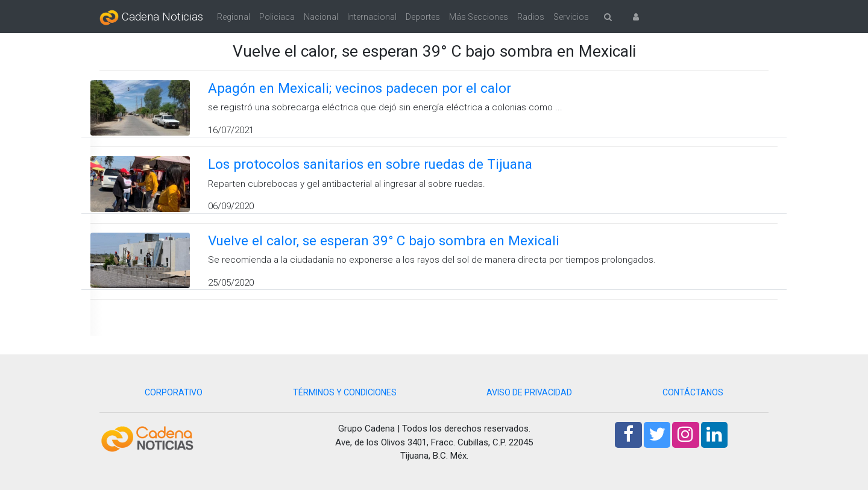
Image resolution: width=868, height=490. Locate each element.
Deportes (423, 17)
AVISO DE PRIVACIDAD (529, 392)
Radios (531, 17)
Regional (234, 17)
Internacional (372, 17)
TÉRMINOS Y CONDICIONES (345, 392)
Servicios (571, 17)
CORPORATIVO (174, 392)
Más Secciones (479, 17)
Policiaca (277, 17)
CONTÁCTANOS (693, 392)
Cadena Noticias (151, 17)
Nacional (321, 17)
